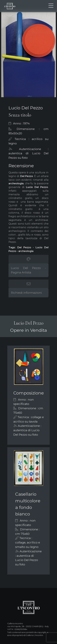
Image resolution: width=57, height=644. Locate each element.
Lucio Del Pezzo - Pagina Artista (28, 270)
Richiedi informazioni (26, 293)
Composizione (29, 393)
